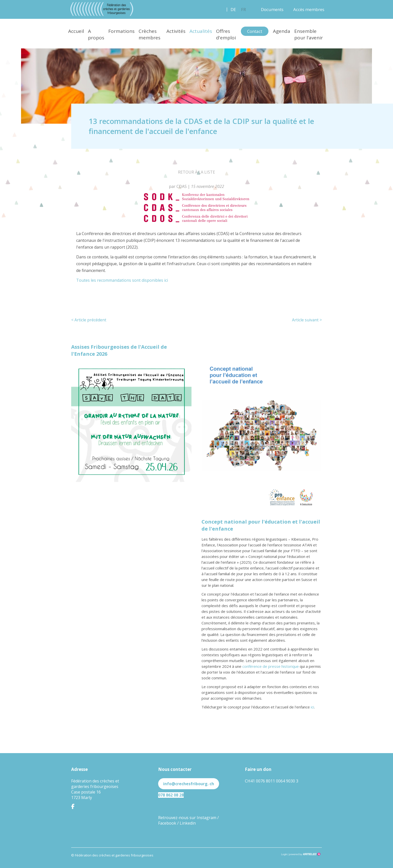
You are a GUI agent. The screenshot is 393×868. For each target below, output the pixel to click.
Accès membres (309, 9)
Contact (255, 31)
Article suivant (307, 320)
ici (312, 707)
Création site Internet (304, 854)
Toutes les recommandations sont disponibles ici (122, 280)
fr (243, 9)
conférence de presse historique (271, 666)
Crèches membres (150, 34)
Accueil (76, 31)
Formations (121, 31)
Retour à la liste (197, 172)
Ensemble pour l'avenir (309, 34)
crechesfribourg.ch (102, 9)
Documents (272, 9)
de (233, 9)
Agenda (282, 31)
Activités (176, 31)
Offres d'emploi (226, 34)
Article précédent (89, 320)
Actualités (201, 31)
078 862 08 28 (171, 795)
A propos (96, 34)
